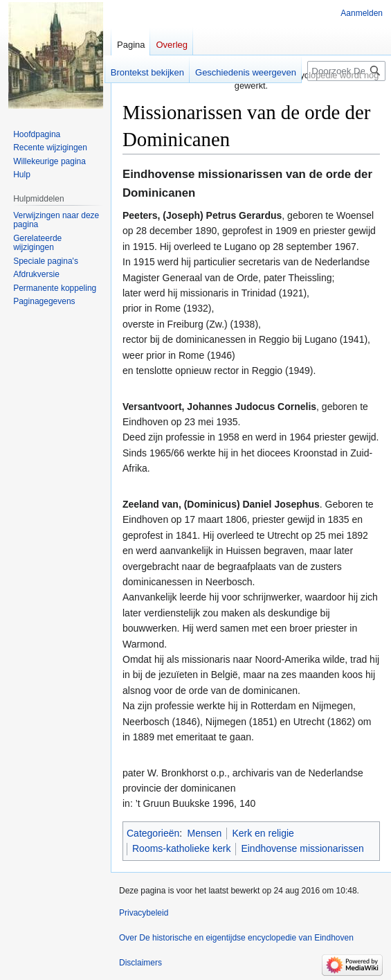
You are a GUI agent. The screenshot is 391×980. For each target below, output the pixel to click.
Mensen (205, 833)
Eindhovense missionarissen (302, 848)
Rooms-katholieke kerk (181, 848)
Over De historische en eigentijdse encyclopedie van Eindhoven (236, 938)
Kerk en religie (263, 833)
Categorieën (153, 833)
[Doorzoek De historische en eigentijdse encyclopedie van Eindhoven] (346, 71)
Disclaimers (140, 963)
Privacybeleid (144, 913)
